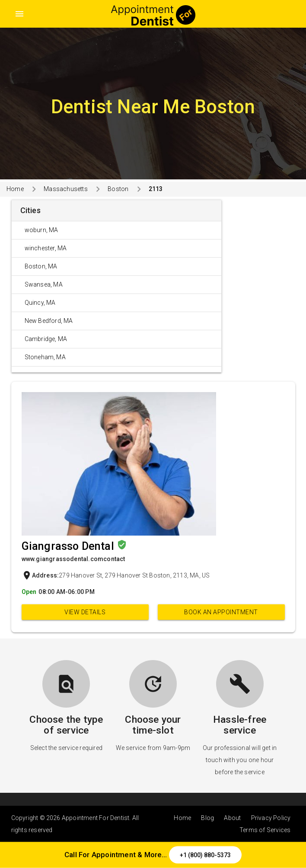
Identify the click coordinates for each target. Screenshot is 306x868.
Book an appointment (221, 612)
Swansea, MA (44, 284)
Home (15, 189)
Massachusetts (66, 189)
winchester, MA (46, 248)
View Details (85, 612)
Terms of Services (265, 830)
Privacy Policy (271, 818)
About (232, 818)
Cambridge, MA (46, 339)
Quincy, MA (40, 303)
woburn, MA (41, 230)
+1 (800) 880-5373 (205, 855)
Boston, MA (41, 266)
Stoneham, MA (45, 357)
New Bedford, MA (49, 321)
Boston (118, 189)
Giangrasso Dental (69, 546)
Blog (207, 818)
